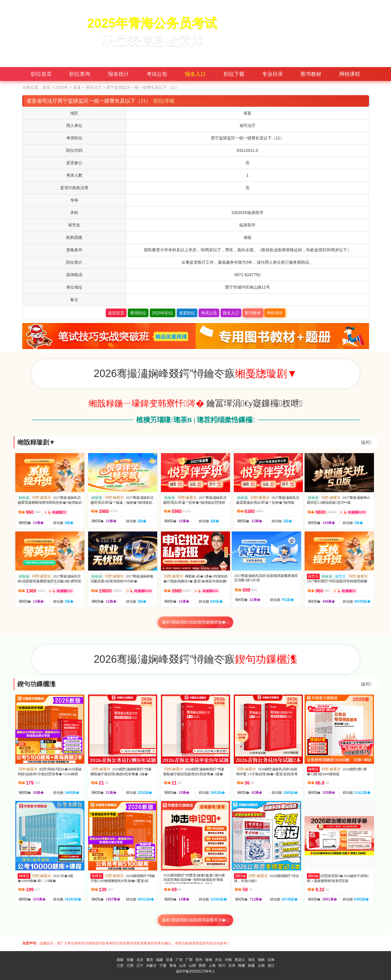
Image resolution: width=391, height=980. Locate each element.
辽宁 (140, 966)
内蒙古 (151, 966)
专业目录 (273, 74)
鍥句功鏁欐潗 (36, 684)
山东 (183, 966)
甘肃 (169, 960)
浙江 (271, 966)
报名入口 (195, 74)
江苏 (120, 966)
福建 (160, 960)
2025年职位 (163, 313)
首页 (47, 87)
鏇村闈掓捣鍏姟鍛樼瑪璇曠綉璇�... (195, 622)
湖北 (251, 960)
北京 (140, 960)
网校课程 (350, 74)
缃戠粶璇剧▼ (36, 442)
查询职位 (138, 313)
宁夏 (163, 966)
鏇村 (366, 442)
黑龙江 (240, 960)
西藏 (242, 966)
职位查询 (80, 74)
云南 (261, 966)
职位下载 (234, 74)
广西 (189, 960)
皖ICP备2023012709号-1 (195, 971)
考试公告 (157, 74)
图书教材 (311, 74)
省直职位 (187, 313)
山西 (192, 966)
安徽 (130, 960)
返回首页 (116, 313)
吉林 (271, 960)
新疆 (251, 966)
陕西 (202, 966)
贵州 (199, 960)
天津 (232, 966)
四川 (222, 966)
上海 (212, 966)
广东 (179, 960)
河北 (218, 960)
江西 (130, 966)
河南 (228, 960)
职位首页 (41, 74)
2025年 (61, 87)
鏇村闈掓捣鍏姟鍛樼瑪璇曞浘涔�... (195, 920)
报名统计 (118, 74)
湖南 (261, 960)
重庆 (150, 960)
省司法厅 (94, 87)
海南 (209, 960)
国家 (120, 960)
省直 (77, 87)
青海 (173, 966)
